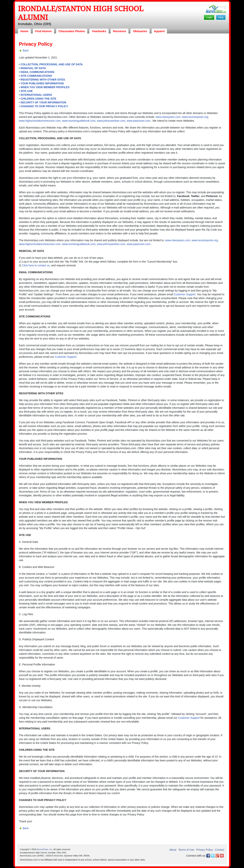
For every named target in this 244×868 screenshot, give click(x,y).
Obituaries (140, 31)
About (173, 850)
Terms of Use (186, 850)
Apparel (159, 31)
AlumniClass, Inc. (45, 849)
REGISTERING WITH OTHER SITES (43, 80)
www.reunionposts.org (195, 117)
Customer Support (185, 294)
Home (24, 31)
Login (209, 17)
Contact (220, 850)
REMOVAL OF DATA (33, 68)
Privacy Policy (204, 850)
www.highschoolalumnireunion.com (40, 121)
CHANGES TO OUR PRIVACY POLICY (44, 106)
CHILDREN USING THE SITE (38, 99)
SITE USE (27, 91)
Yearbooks (99, 31)
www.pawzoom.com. (139, 121)
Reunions (120, 31)
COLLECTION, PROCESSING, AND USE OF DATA (52, 64)
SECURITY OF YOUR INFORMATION (43, 102)
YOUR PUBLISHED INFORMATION (42, 83)
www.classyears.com (168, 117)
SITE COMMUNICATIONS (36, 76)
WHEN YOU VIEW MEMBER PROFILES (45, 87)
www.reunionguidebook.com (79, 121)
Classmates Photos (72, 31)
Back (26, 50)
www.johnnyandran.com (111, 121)
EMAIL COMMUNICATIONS (38, 72)
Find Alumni (43, 31)
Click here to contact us (36, 265)
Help (221, 17)
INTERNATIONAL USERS (36, 95)
